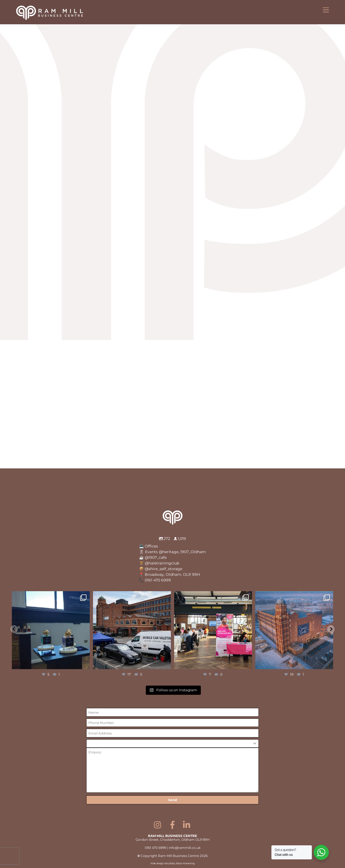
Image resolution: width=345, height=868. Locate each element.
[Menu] (326, 10)
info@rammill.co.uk (185, 848)
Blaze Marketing (185, 863)
